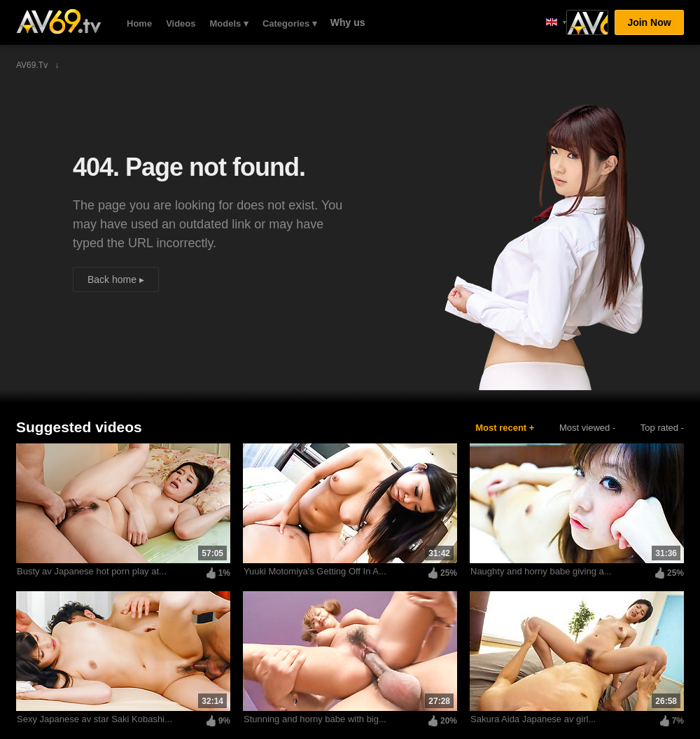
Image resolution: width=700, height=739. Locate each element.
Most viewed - (587, 428)
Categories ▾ (290, 23)
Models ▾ (229, 23)
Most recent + (505, 428)
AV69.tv (58, 22)
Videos (181, 23)
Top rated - (662, 428)
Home (139, 23)
